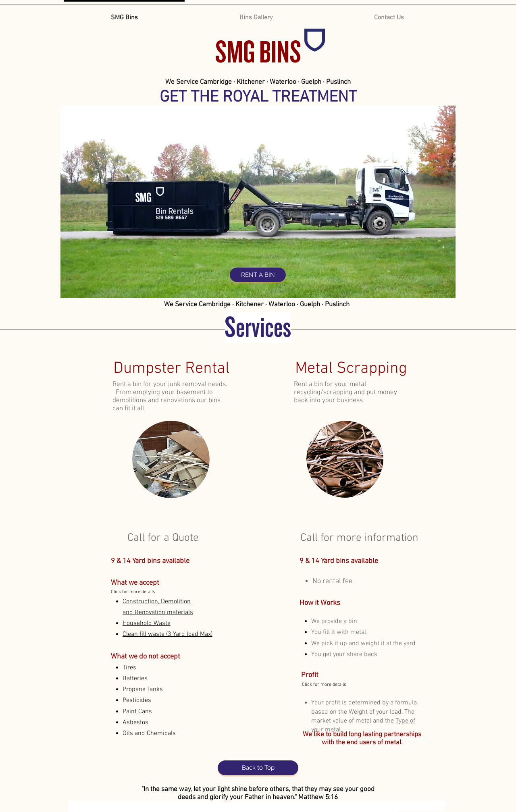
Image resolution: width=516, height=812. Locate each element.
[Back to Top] (258, 768)
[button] (147, 623)
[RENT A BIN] (258, 275)
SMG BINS (258, 52)
